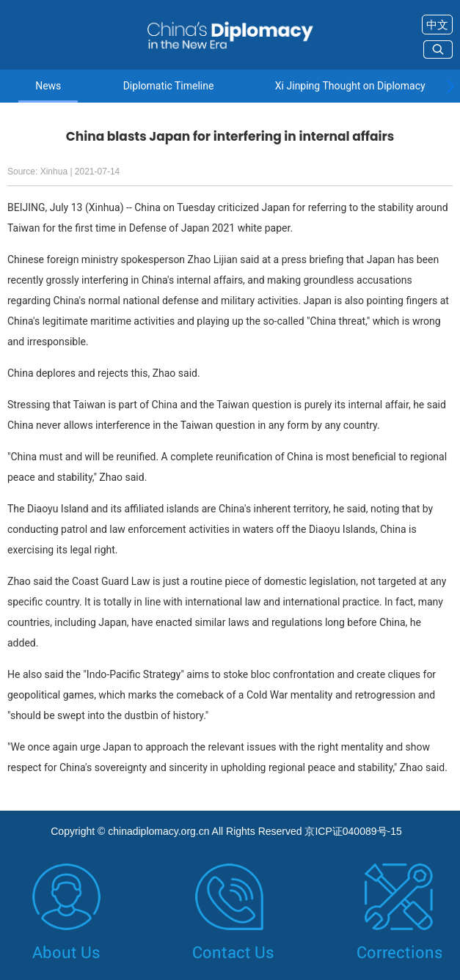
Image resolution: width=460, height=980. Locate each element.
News (48, 86)
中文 (437, 25)
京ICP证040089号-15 (353, 831)
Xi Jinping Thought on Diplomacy (350, 86)
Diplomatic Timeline (169, 86)
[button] (450, 86)
